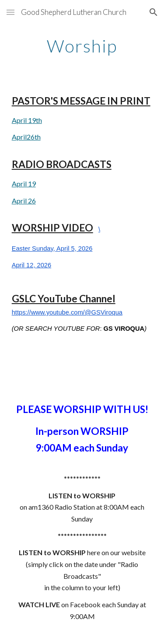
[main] (82, 46)
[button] (10, 12)
